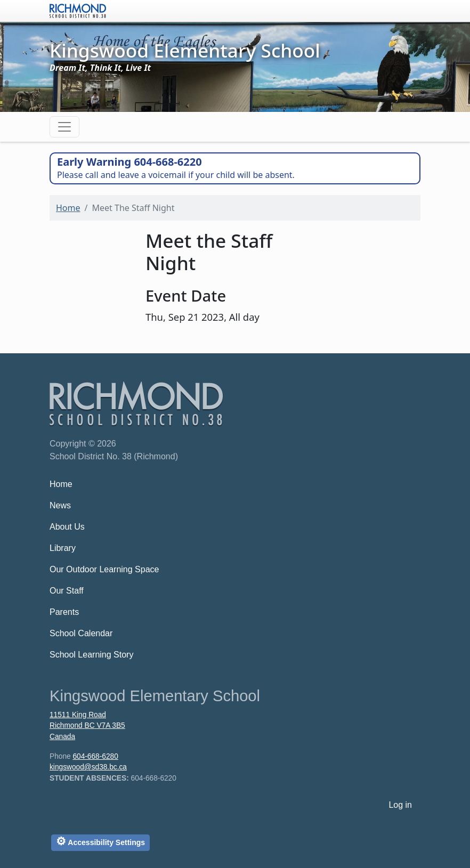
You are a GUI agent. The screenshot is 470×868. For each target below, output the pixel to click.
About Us (67, 527)
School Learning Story (91, 655)
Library (63, 548)
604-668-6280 (95, 756)
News (60, 505)
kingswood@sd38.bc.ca (88, 767)
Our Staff (67, 591)
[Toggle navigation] (64, 127)
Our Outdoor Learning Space (104, 569)
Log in (400, 805)
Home (68, 208)
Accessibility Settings (100, 841)
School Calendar (81, 633)
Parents (64, 612)
